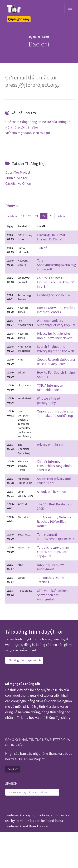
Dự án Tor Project (18, 172)
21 (37, 216)
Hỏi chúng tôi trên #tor (22, 127)
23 (51, 216)
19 (23, 216)
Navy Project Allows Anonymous (51, 567)
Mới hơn (12, 216)
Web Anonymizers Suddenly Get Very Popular (56, 323)
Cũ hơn (61, 216)
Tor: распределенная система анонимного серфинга (53, 552)
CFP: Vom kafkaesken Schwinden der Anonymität (52, 595)
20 (30, 216)
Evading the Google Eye (54, 295)
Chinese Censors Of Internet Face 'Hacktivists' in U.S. (55, 282)
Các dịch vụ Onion (18, 183)
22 (44, 216)
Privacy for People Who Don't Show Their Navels (55, 336)
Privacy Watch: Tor (50, 445)
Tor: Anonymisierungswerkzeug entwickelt (56, 265)
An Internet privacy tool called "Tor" (54, 481)
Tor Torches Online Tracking (50, 580)
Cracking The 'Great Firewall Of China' (51, 237)
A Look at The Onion (52, 492)
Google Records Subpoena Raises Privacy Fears (56, 362)
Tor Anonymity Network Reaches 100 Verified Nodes (54, 521)
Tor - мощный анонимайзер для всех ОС (56, 537)
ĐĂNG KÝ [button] (13, 769)
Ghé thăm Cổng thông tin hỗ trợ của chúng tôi (38, 122)
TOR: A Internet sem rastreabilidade (51, 387)
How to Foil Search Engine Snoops (56, 374)
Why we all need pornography (48, 400)
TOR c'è (42, 248)
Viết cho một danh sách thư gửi (28, 133)
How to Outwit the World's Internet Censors (56, 310)
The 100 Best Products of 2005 (55, 506)
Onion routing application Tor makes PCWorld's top (56, 413)
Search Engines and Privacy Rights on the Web (55, 349)
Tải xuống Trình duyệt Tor (24, 660)
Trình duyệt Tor (16, 178)
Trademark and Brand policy (26, 826)
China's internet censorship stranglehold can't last (54, 466)
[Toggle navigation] (70, 8)
